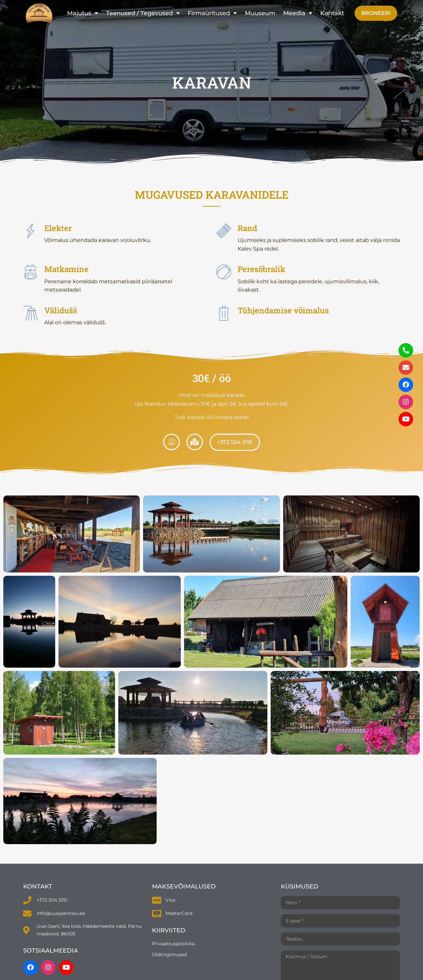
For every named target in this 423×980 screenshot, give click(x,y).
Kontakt (332, 13)
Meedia (298, 13)
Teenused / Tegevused (143, 13)
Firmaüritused (212, 13)
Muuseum (260, 13)
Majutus (83, 13)
